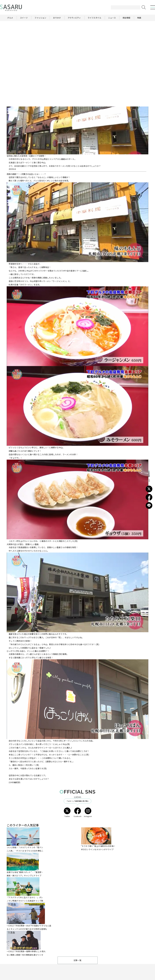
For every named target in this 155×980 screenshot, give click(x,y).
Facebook (78, 812)
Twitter (67, 812)
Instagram (88, 812)
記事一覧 (78, 960)
